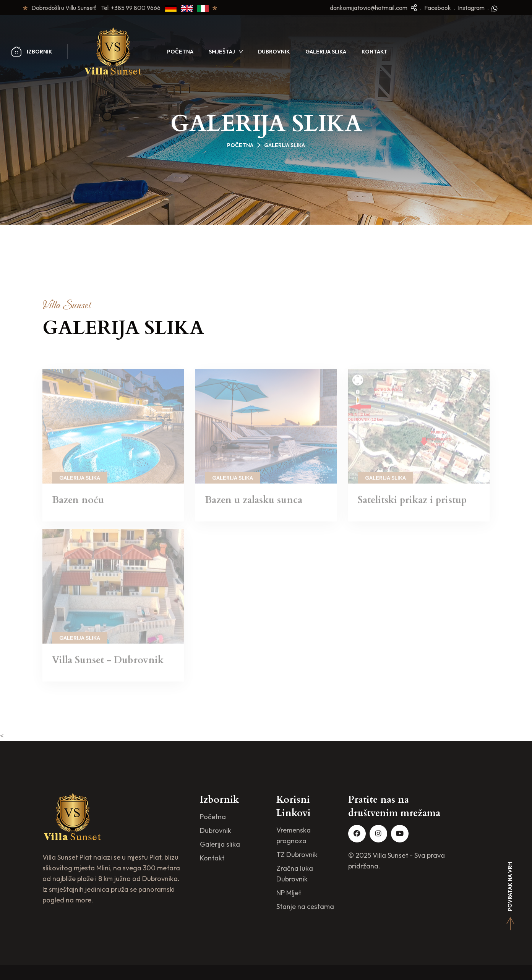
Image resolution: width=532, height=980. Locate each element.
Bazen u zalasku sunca (254, 503)
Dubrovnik (274, 52)
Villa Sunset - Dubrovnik (108, 663)
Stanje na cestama (305, 906)
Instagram (471, 8)
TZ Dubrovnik (297, 854)
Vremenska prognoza (294, 835)
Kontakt (375, 52)
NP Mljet (289, 893)
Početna (180, 52)
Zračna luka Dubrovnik (295, 874)
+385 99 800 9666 (138, 8)
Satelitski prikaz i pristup (412, 503)
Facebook (438, 8)
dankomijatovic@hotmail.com (369, 8)
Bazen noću (78, 503)
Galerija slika (326, 52)
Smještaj (222, 52)
